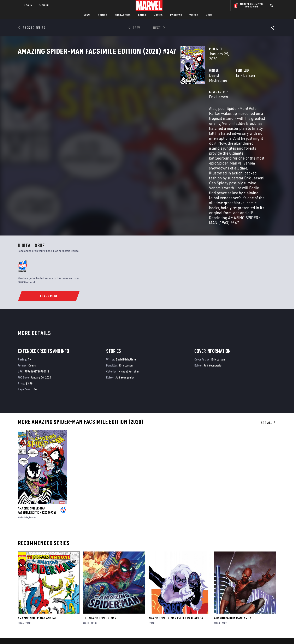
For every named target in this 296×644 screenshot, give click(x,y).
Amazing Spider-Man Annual (37, 551)
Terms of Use (51, 634)
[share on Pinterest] (250, 608)
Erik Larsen (189, 88)
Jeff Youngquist (125, 310)
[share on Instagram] (250, 599)
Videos (194, 15)
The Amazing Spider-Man (100, 551)
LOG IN (28, 5)
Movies (158, 15)
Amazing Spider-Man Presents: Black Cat (177, 551)
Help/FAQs (59, 595)
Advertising (100, 589)
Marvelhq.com (102, 601)
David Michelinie (110, 88)
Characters (123, 15)
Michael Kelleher (129, 304)
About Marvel (62, 589)
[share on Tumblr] (262, 599)
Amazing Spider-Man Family (232, 551)
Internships (61, 607)
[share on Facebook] (228, 599)
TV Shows (176, 15)
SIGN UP (44, 5)
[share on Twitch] (262, 608)
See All (268, 355)
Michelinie (23, 450)
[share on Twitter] (239, 599)
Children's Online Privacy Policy (161, 634)
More (209, 15)
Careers (58, 601)
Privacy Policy (69, 634)
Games (142, 15)
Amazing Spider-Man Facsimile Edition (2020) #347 (37, 443)
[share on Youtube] (228, 608)
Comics (102, 15)
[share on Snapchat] (239, 608)
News (87, 15)
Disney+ (97, 595)
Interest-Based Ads (219, 634)
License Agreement (193, 634)
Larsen (33, 450)
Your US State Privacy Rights (97, 634)
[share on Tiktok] (228, 617)
